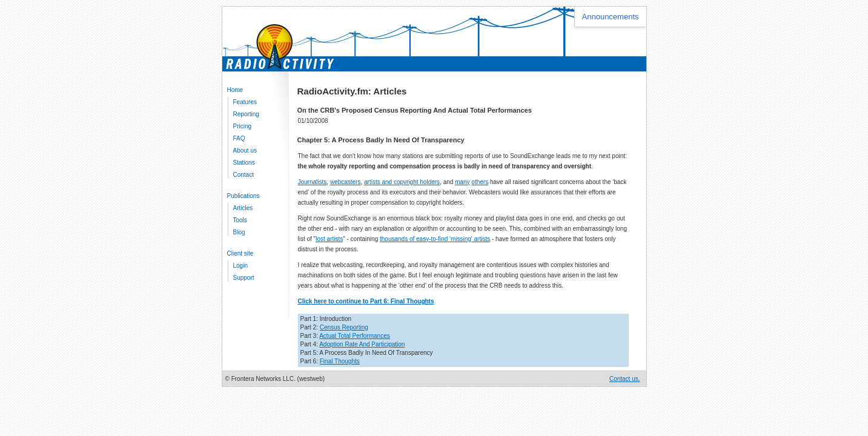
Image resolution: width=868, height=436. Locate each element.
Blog (239, 232)
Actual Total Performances (355, 336)
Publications (244, 196)
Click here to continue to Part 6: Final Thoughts (366, 301)
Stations (244, 163)
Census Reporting (344, 327)
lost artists (329, 239)
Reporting (246, 114)
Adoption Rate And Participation (362, 344)
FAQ (239, 138)
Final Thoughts (340, 361)
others (480, 182)
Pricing (243, 126)
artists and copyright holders (402, 182)
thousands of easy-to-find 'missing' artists (435, 239)
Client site (240, 253)
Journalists (313, 182)
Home (235, 90)
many (462, 182)
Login (240, 266)
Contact (244, 175)
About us (245, 150)
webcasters (346, 182)
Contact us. (625, 379)
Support (244, 278)
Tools (240, 220)
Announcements (611, 17)
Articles (243, 208)
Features (245, 102)
